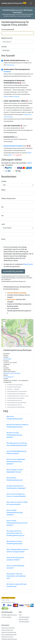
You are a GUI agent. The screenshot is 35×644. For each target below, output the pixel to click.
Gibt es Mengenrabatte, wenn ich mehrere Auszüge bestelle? (17, 551)
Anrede (4, 181)
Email (3, 239)
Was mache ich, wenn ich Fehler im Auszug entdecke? (17, 503)
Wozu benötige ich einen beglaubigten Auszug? (15, 471)
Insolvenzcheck (11, 137)
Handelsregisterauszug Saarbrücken (17, 403)
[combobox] (17, 33)
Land (3, 224)
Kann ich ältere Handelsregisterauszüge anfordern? (15, 513)
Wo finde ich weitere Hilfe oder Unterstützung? (17, 585)
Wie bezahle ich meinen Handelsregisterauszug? (15, 542)
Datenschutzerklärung (9, 632)
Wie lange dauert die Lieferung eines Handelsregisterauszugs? (17, 444)
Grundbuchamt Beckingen (14, 387)
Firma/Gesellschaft (8, 30)
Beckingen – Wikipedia (13, 389)
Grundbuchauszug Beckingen (15, 385)
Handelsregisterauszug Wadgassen (16, 394)
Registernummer (7, 38)
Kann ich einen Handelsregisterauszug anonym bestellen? (17, 523)
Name (3, 190)
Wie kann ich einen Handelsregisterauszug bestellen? (14, 435)
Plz (2, 207)
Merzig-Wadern (7, 359)
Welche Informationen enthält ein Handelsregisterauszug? (17, 426)
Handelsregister (24, 622)
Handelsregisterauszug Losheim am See (18, 396)
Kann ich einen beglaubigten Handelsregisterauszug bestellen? (16, 462)
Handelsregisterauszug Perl (14, 400)
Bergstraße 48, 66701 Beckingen (12, 373)
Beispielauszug (10, 65)
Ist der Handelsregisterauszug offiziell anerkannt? (16, 452)
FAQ (20, 615)
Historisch (6, 97)
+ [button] (4, 322)
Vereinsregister (6, 617)
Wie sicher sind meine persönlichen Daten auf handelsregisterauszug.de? (15, 533)
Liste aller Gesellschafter (15, 126)
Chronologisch (15, 97)
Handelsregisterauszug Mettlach (16, 398)
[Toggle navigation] (31, 3)
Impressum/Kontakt (8, 628)
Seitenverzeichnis (7, 637)
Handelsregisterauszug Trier (15, 405)
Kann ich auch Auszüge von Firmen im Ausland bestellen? (16, 495)
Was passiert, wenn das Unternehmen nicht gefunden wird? (16, 576)
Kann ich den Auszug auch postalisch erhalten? (15, 559)
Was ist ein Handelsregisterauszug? (15, 418)
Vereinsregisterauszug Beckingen (16, 407)
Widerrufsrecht (28, 264)
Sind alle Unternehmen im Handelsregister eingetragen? (16, 487)
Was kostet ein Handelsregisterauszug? (15, 479)
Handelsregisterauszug (14, 3)
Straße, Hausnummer (8, 198)
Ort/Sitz (4, 47)
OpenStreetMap (24, 346)
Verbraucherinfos (7, 630)
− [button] (4, 324)
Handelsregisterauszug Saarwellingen (17, 391)
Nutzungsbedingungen (9, 635)
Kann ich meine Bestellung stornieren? (15, 567)
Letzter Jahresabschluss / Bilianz (18, 101)
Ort (2, 216)
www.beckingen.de (8, 377)
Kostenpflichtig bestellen (13, 271)
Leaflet (17, 346)
